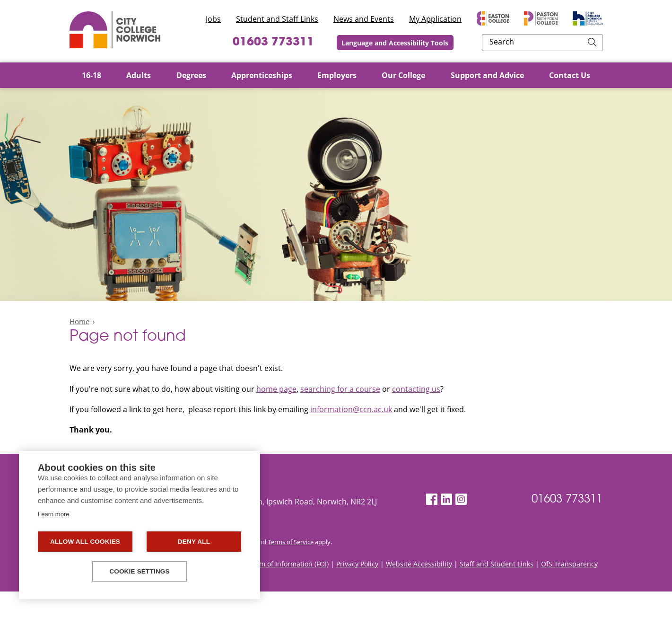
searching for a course (340, 389)
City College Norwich (115, 30)
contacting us (416, 389)
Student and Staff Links (277, 19)
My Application (435, 19)
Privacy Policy (357, 590)
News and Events (364, 19)
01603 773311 (328, 43)
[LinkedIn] (446, 499)
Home (79, 321)
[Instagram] (461, 499)
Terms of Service (291, 568)
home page (276, 389)
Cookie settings (140, 571)
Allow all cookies (85, 542)
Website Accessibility (419, 590)
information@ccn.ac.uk (351, 409)
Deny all (194, 542)
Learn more (53, 514)
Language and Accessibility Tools (457, 43)
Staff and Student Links (497, 590)
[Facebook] (432, 499)
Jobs (213, 19)
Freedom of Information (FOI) (283, 590)
